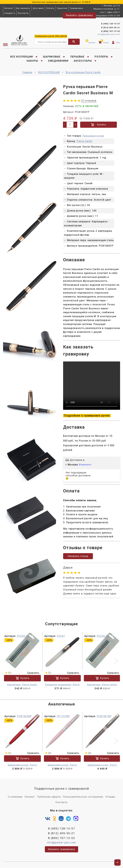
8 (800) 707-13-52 (111, 31)
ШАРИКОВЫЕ (52, 57)
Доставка (38, 8)
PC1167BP (63, 716)
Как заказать (23, 8)
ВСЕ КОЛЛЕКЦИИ (22, 57)
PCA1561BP (104, 716)
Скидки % (10, 13)
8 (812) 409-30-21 (111, 28)
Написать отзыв (78, 556)
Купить (99, 125)
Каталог (9, 8)
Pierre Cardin (84, 141)
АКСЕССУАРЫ (83, 61)
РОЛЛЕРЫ (101, 57)
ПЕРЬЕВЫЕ (77, 57)
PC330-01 (23, 636)
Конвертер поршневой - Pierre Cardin (62, 685)
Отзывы (110, 797)
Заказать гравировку (79, 15)
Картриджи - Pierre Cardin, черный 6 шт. (22, 685)
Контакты (23, 13)
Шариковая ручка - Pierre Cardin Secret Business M (22, 765)
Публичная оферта (49, 797)
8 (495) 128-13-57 (111, 24)
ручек (51, 36)
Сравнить (31, 673)
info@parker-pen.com (109, 34)
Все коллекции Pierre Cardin (83, 72)
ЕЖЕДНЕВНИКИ (58, 61)
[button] (7, 661)
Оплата (50, 8)
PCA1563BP (24, 716)
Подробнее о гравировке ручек (87, 416)
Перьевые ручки (93, 136)
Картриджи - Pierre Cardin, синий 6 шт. (102, 685)
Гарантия (62, 8)
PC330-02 (103, 636)
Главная (27, 72)
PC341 (61, 636)
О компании (15, 797)
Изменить (85, 465)
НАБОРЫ (32, 61)
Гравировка (76, 8)
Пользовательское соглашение (83, 797)
